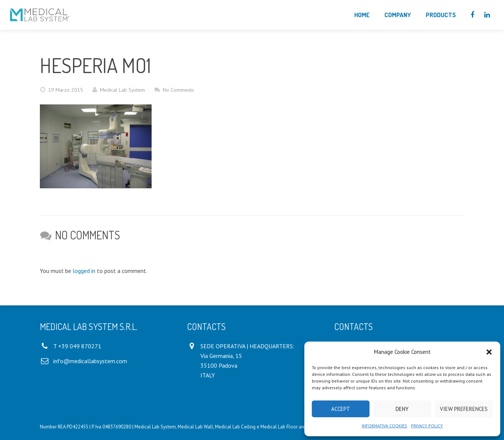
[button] (489, 352)
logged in (84, 271)
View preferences (464, 409)
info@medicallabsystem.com (90, 361)
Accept (341, 409)
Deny (402, 409)
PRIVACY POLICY (427, 426)
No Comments (178, 90)
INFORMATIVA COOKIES (384, 426)
